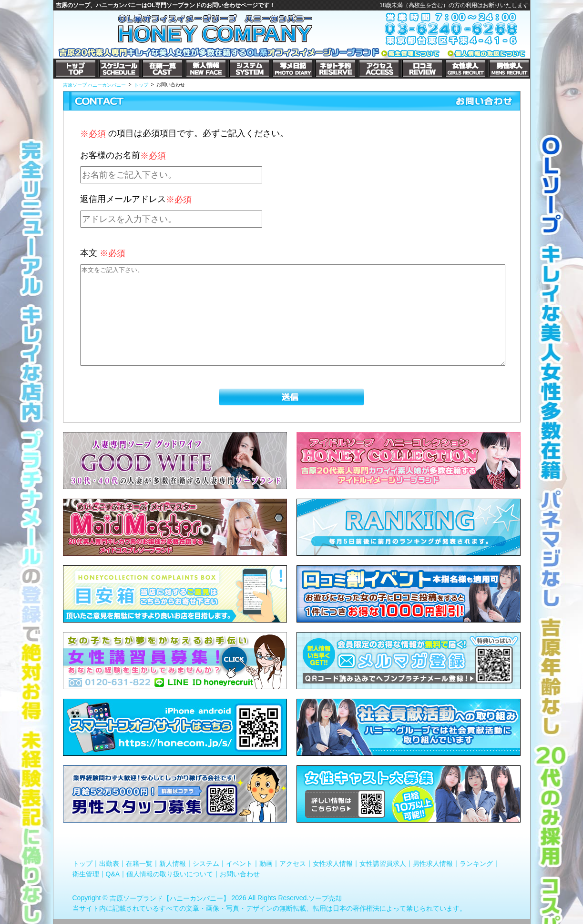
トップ (82, 864)
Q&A (113, 874)
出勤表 (109, 864)
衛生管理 (86, 874)
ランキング (476, 864)
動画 (266, 864)
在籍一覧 (139, 864)
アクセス (293, 864)
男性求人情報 (433, 864)
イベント (239, 864)
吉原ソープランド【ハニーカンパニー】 (170, 898)
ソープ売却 (325, 898)
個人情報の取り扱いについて (170, 874)
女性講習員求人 (383, 864)
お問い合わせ (240, 874)
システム (206, 864)
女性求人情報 (333, 864)
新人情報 (173, 864)
